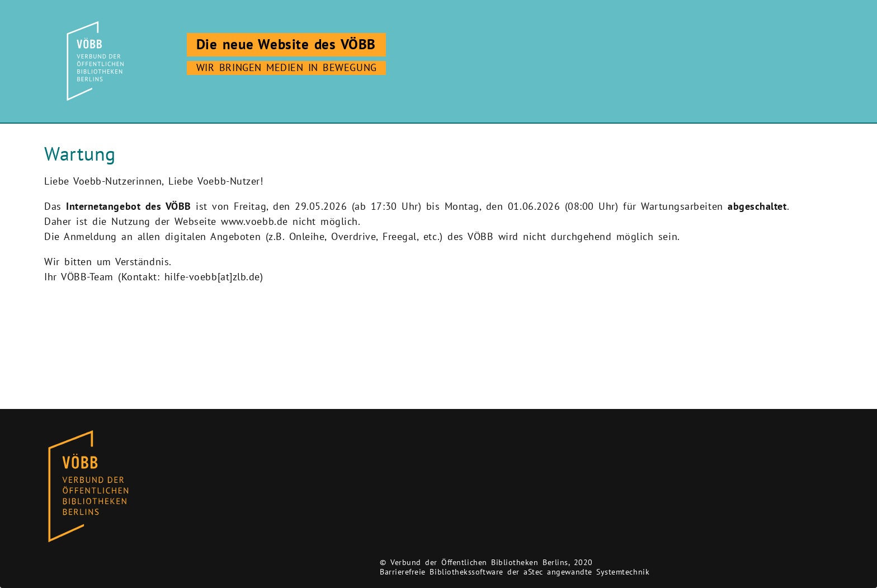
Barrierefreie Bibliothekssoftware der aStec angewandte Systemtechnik (515, 572)
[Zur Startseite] (93, 61)
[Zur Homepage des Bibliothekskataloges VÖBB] (88, 487)
